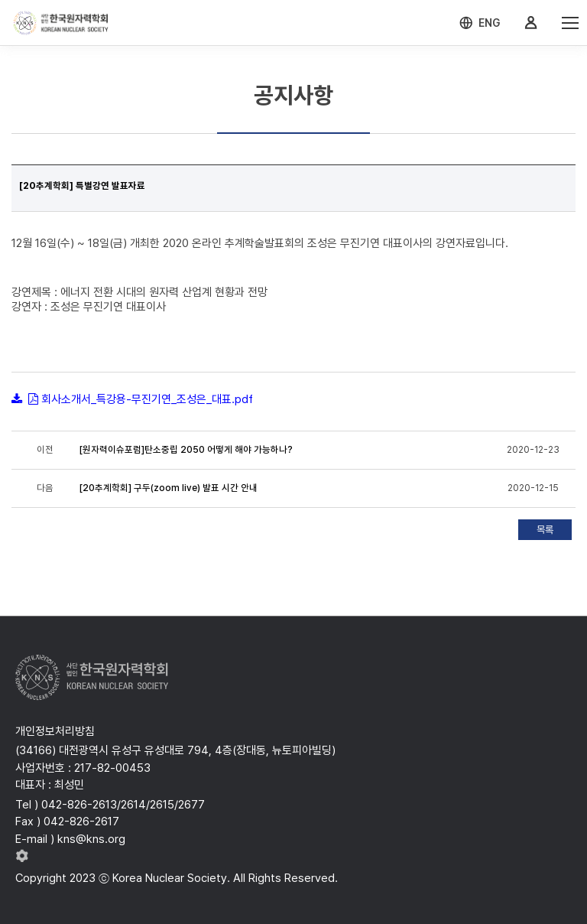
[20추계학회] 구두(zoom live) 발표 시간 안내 (169, 488)
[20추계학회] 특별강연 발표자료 (82, 186)
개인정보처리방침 (55, 731)
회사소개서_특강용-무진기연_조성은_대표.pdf (147, 399)
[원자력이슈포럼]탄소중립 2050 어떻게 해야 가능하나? (186, 450)
